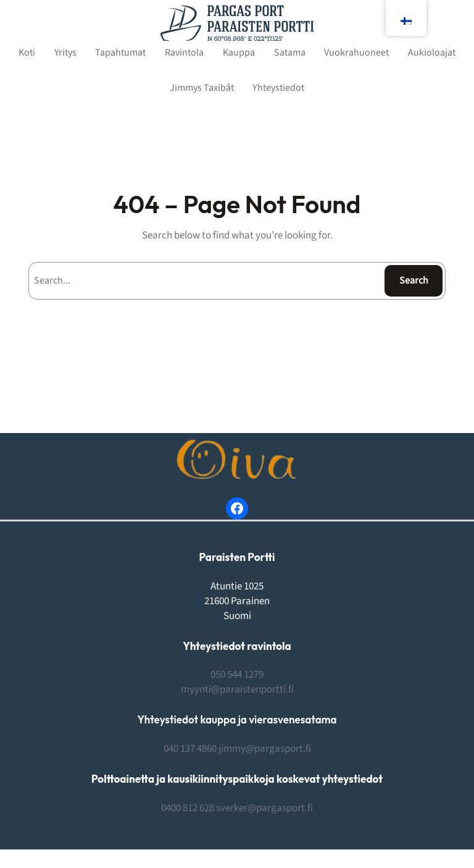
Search (414, 280)
